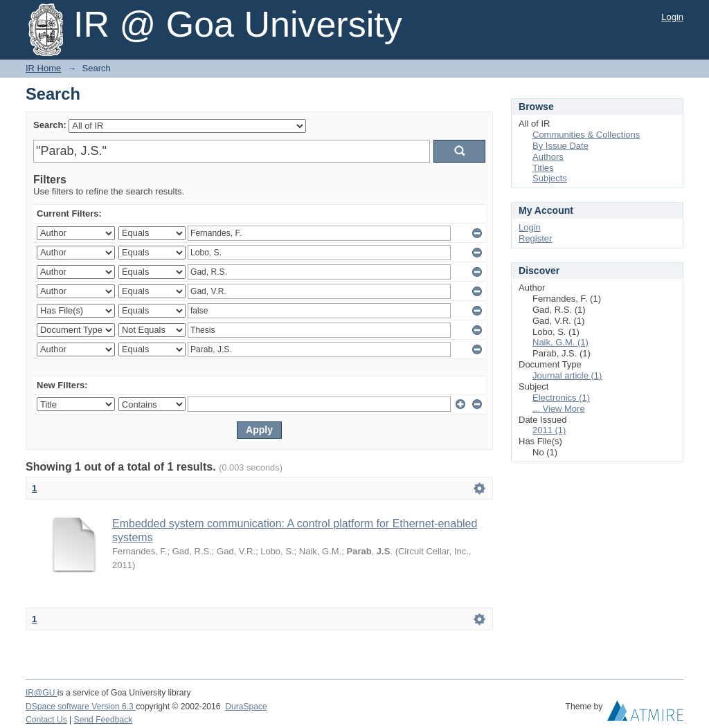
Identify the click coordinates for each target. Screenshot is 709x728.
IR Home (43, 68)
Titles (543, 168)
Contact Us (46, 720)
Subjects (550, 178)
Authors (548, 157)
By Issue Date (560, 146)
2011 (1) (549, 430)
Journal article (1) (567, 375)
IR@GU (42, 693)
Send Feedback (104, 720)
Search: (50, 125)
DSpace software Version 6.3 (81, 707)
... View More (559, 409)
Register (535, 238)
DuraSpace (246, 707)
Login (672, 17)
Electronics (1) (561, 398)
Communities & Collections (586, 135)
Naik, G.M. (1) (560, 342)
